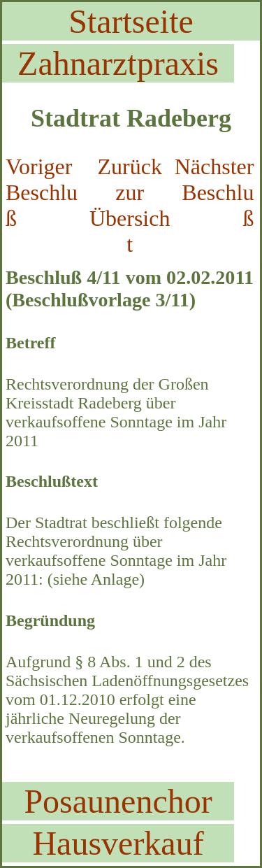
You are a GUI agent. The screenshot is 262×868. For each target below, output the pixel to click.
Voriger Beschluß (42, 192)
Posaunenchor (118, 801)
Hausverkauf (118, 843)
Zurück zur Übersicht (130, 205)
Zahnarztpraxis (118, 63)
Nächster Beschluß (214, 192)
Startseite (131, 21)
